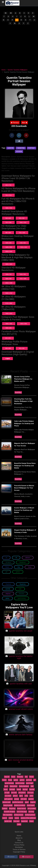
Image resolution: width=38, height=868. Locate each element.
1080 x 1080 (24, 324)
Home (4, 70)
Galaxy (7, 598)
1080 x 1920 (9, 208)
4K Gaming (22, 584)
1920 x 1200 (24, 247)
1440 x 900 (23, 243)
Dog (19, 567)
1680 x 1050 (9, 247)
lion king (31, 812)
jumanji (17, 799)
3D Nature (8, 562)
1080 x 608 (8, 328)
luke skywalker (8, 815)
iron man (14, 793)
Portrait (32, 148)
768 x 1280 (22, 233)
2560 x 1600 (9, 251)
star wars (16, 821)
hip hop (25, 789)
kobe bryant (31, 805)
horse (6, 789)
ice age (7, 793)
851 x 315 (8, 338)
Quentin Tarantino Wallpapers (18, 70)
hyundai (32, 789)
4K (11, 13)
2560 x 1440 (9, 283)
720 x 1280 (8, 222)
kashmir (5, 808)
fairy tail (7, 777)
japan (27, 802)
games (22, 780)
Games (18, 572)
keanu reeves (22, 808)
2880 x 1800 (9, 264)
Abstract (28, 558)
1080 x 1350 (9, 324)
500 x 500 (22, 348)
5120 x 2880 (9, 303)
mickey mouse (19, 815)
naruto (17, 818)
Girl (6, 572)
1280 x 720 (8, 274)
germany (29, 780)
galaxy (16, 780)
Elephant (8, 594)
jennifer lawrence (18, 802)
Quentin (10, 148)
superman (24, 821)
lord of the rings (22, 812)
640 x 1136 (8, 185)
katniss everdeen (20, 805)
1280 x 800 (8, 243)
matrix (11, 818)
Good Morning (22, 598)
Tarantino (21, 148)
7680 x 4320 (9, 313)
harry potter (14, 786)
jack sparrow (8, 799)
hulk (32, 786)
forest (4, 780)
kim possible (32, 808)
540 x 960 (22, 218)
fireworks (20, 777)
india (26, 796)
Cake (20, 589)
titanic (31, 821)
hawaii (19, 789)
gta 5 (6, 786)
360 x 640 (8, 218)
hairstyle (12, 789)
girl (35, 780)
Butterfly (8, 589)
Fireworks (22, 594)
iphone (15, 796)
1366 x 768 (23, 274)
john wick (24, 799)
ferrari (13, 777)
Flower (7, 567)
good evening (20, 783)
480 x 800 (8, 233)
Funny (30, 567)
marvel (5, 818)
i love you (30, 793)
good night (30, 783)
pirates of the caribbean (28, 818)
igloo (21, 796)
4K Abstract (23, 562)
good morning (9, 783)
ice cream (8, 796)
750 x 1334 (8, 195)
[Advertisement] (19, 45)
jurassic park (7, 802)
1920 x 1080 (23, 279)
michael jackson (30, 815)
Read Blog (18, 392)
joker (31, 796)
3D (6, 13)
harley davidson (24, 786)
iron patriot (22, 793)
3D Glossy (8, 584)
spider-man (8, 821)
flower (32, 777)
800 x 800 (8, 348)
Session (19, 151)
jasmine (31, 799)
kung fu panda (8, 805)
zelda (19, 824)
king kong (12, 808)
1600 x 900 (8, 279)
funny (10, 780)
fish (26, 777)
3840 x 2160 (9, 293)
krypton (33, 802)
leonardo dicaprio (10, 812)
